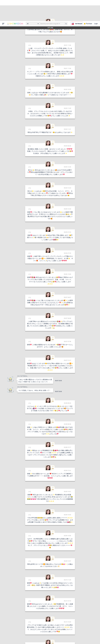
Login (96, 3)
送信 (71, 639)
